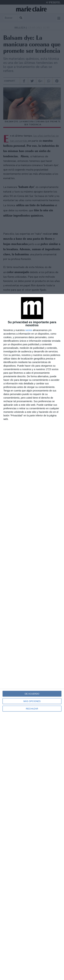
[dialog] (32, 637)
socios (29, 330)
